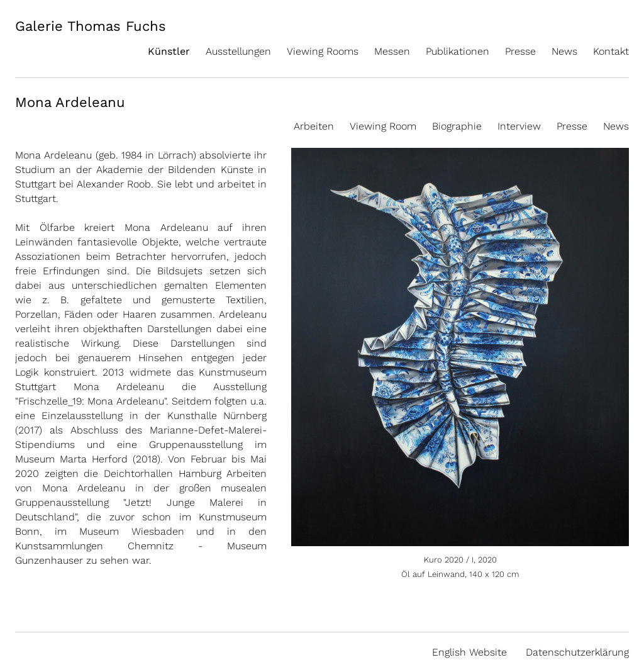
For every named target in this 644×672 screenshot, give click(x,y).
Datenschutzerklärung (577, 652)
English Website (469, 652)
